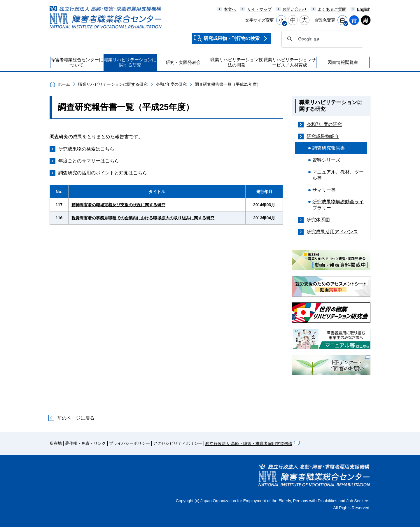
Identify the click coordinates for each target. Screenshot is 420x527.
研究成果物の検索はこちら (86, 149)
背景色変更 (325, 20)
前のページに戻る (76, 418)
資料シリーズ (326, 160)
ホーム (64, 84)
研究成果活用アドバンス (332, 232)
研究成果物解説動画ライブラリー (338, 205)
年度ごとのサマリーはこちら (89, 161)
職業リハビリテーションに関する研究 (113, 84)
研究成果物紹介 (323, 136)
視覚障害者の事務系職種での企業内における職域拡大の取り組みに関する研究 (143, 218)
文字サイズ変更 (260, 20)
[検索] (321, 39)
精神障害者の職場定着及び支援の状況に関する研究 (118, 205)
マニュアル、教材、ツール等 (338, 175)
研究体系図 (318, 220)
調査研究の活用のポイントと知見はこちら (103, 173)
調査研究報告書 (329, 148)
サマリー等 (324, 190)
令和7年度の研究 (171, 84)
